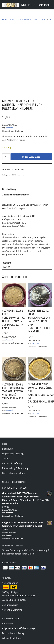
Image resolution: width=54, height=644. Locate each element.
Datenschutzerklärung (13, 627)
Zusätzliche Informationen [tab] (16, 188)
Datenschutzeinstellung (14, 467)
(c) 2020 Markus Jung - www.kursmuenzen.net (27, 641)
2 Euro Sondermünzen (21, 20)
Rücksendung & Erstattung (15, 462)
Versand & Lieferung (12, 457)
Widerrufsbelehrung (12, 632)
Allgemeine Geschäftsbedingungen (19, 622)
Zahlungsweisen (10, 599)
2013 (51, 20)
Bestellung (7, 442)
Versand (10, 121)
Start (4, 20)
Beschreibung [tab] (9, 183)
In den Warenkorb (31, 150)
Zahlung (6, 452)
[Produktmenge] (6, 150)
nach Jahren (40, 20)
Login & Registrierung (13, 447)
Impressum (8, 617)
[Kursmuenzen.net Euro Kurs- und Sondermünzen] (26, 5)
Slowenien (21, 169)
